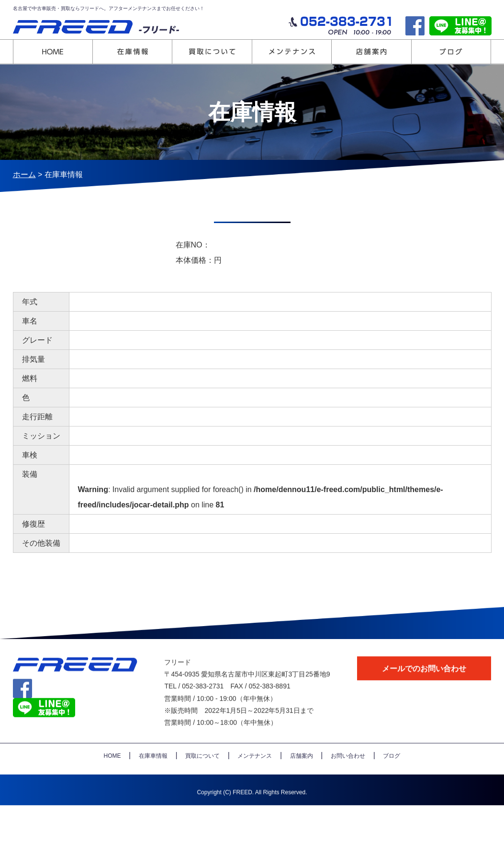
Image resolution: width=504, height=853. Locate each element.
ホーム (24, 174)
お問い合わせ (348, 771)
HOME (112, 771)
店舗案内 (302, 771)
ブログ (392, 771)
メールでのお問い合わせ (424, 684)
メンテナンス (255, 771)
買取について (202, 771)
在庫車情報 (153, 771)
